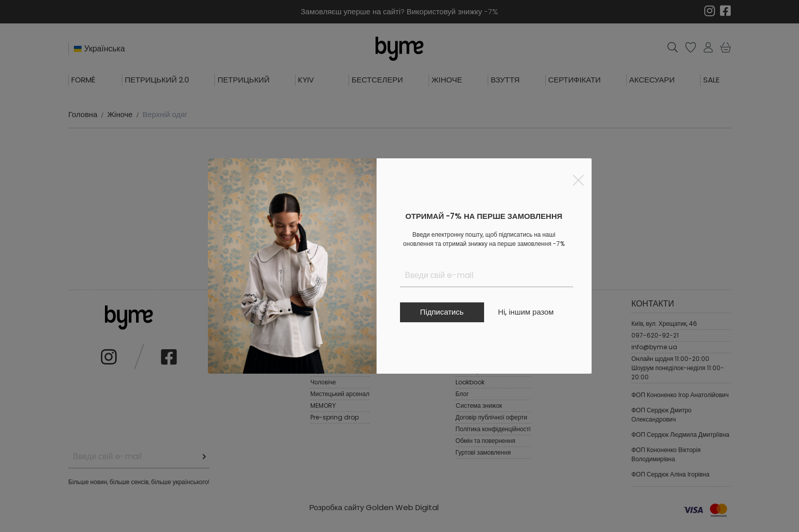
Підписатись (442, 312)
